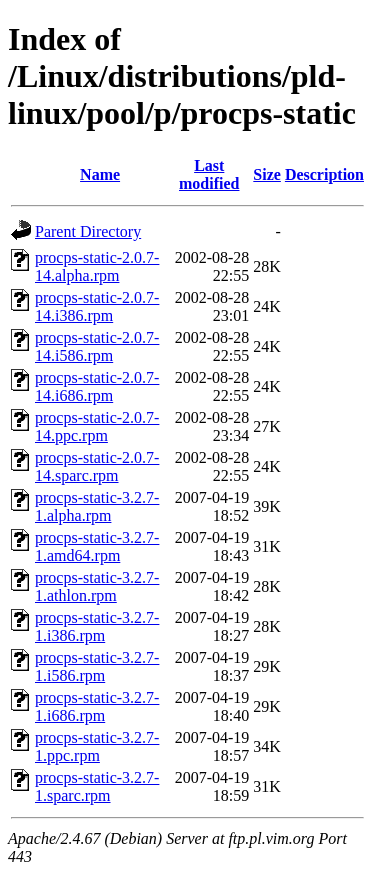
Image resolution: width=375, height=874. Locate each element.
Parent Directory (88, 231)
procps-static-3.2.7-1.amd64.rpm (97, 546)
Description (324, 174)
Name (100, 174)
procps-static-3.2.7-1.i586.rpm (97, 666)
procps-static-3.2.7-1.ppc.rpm (97, 746)
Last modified (209, 174)
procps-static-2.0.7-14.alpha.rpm (97, 266)
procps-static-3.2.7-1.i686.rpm (97, 706)
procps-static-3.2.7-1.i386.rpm (97, 626)
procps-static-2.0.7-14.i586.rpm (97, 346)
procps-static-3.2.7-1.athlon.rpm (97, 586)
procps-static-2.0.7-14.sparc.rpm (97, 466)
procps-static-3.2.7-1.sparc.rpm (97, 786)
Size (267, 174)
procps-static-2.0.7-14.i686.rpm (97, 386)
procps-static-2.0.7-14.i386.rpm (97, 306)
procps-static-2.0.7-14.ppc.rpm (97, 426)
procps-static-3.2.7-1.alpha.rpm (97, 506)
